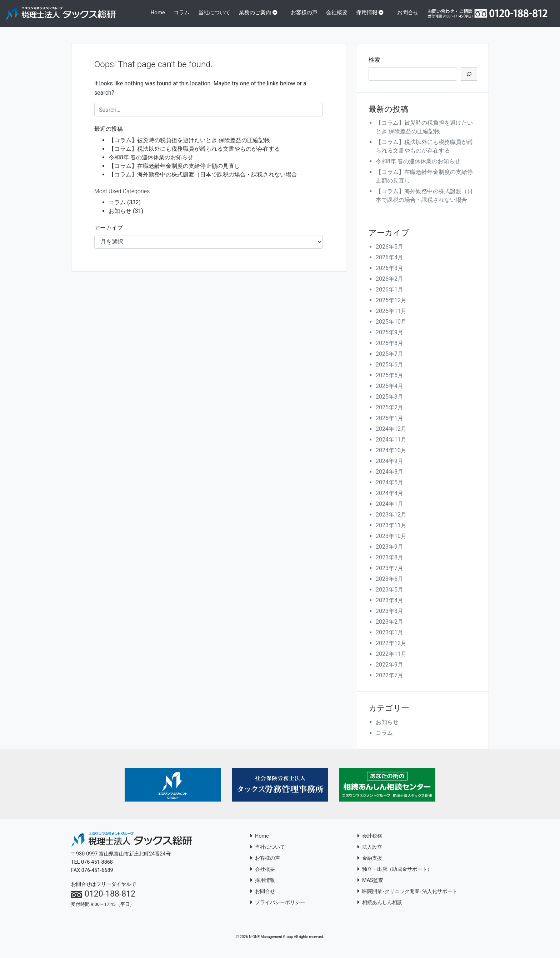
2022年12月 (391, 650)
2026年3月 (389, 275)
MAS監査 (370, 887)
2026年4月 (389, 264)
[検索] (469, 80)
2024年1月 (389, 511)
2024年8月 (389, 478)
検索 (374, 66)
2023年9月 (389, 553)
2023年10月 (391, 543)
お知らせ (120, 218)
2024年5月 (389, 489)
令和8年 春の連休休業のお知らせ (151, 164)
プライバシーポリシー (277, 909)
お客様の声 (306, 17)
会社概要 (338, 17)
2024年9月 (389, 468)
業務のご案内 (260, 13)
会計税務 (369, 842)
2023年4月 (389, 607)
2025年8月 (389, 350)
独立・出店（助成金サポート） (394, 876)
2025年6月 (389, 371)
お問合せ (409, 17)
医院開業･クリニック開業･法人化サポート (407, 898)
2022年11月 (391, 661)
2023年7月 (389, 575)
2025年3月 (389, 403)
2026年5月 (389, 253)
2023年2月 (389, 628)
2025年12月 (391, 307)
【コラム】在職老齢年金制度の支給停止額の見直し (174, 172)
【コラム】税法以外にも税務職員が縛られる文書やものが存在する (194, 155)
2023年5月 (389, 596)
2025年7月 (389, 361)
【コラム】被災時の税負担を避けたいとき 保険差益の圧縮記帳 (189, 147)
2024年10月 (391, 457)
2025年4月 (389, 393)
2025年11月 (391, 318)
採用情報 (370, 13)
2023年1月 (389, 639)
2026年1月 (389, 296)
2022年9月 (389, 671)
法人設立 (369, 854)
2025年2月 (389, 414)
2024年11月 (391, 446)
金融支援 (369, 865)
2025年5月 (389, 382)
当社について (218, 17)
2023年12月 (391, 521)
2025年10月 (391, 328)
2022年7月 (389, 682)
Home (164, 13)
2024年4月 (389, 500)
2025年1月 (389, 425)
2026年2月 (389, 286)
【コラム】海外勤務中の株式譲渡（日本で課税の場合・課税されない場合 (203, 181)
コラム (185, 17)
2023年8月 (389, 564)
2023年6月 (389, 586)
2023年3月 (389, 618)
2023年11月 (391, 532)
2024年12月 (391, 436)
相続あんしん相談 (379, 909)
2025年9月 (389, 339)
